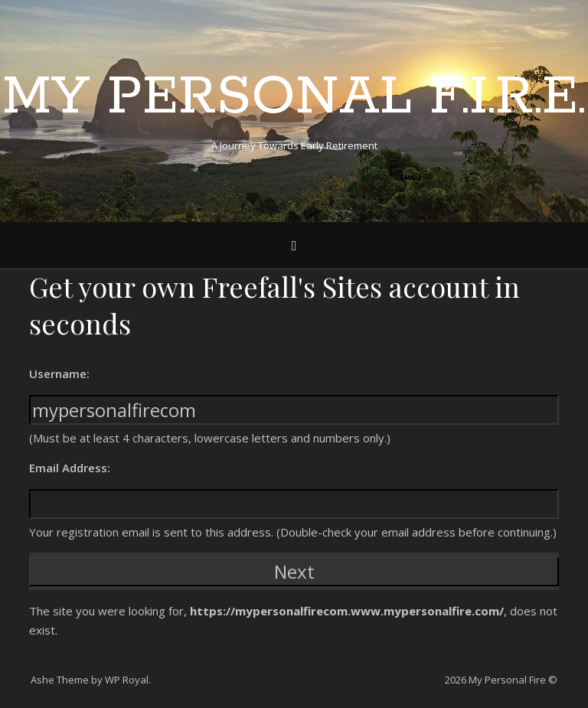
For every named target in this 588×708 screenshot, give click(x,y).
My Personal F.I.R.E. (294, 98)
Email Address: (70, 468)
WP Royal (127, 680)
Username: (59, 374)
